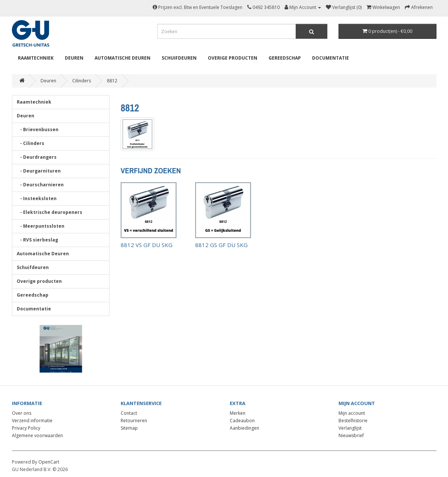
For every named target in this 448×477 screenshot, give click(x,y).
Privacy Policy (26, 428)
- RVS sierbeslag (37, 240)
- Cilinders (31, 143)
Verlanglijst (350, 428)
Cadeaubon (242, 421)
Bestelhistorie (353, 421)
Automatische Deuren (123, 58)
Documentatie (331, 58)
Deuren (74, 58)
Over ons (22, 413)
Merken (238, 413)
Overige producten (233, 58)
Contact (129, 413)
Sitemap (129, 428)
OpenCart (49, 462)
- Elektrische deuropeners (50, 212)
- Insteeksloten (37, 198)
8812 (112, 81)
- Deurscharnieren (40, 185)
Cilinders (82, 81)
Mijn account (352, 413)
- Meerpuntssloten (41, 226)
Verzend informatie (32, 421)
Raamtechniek (36, 58)
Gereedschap (285, 58)
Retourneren (134, 421)
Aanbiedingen (244, 428)
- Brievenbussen (38, 129)
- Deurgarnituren (39, 171)
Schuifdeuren (179, 58)
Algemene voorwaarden (37, 435)
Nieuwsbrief (351, 435)
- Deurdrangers (37, 157)
